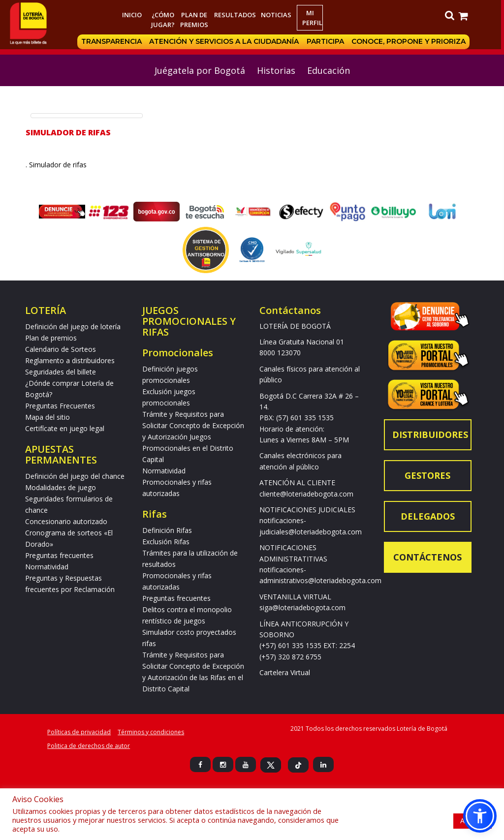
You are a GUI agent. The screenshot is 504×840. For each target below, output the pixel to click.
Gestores (427, 475)
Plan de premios (196, 20)
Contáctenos (427, 557)
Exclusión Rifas (166, 542)
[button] (480, 816)
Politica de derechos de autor (89, 746)
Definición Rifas (167, 530)
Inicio (133, 15)
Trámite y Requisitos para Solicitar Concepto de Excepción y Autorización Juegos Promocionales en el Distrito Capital (193, 437)
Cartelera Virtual (285, 672)
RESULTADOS (236, 15)
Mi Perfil (314, 18)
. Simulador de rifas (59, 165)
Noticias (278, 15)
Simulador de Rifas (68, 132)
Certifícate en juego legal (65, 428)
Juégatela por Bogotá (200, 70)
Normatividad (47, 567)
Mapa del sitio (47, 417)
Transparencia (113, 42)
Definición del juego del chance (75, 476)
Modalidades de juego (61, 487)
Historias (276, 70)
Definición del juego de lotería (73, 327)
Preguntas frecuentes (59, 555)
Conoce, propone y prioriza (411, 42)
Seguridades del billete (61, 372)
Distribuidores (430, 435)
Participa (327, 42)
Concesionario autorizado (66, 521)
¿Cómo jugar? (164, 20)
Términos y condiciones (151, 732)
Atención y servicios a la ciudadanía (226, 42)
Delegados (428, 516)
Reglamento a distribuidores (70, 360)
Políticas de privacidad (79, 732)
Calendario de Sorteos (61, 349)
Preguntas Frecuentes (60, 406)
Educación (329, 70)
